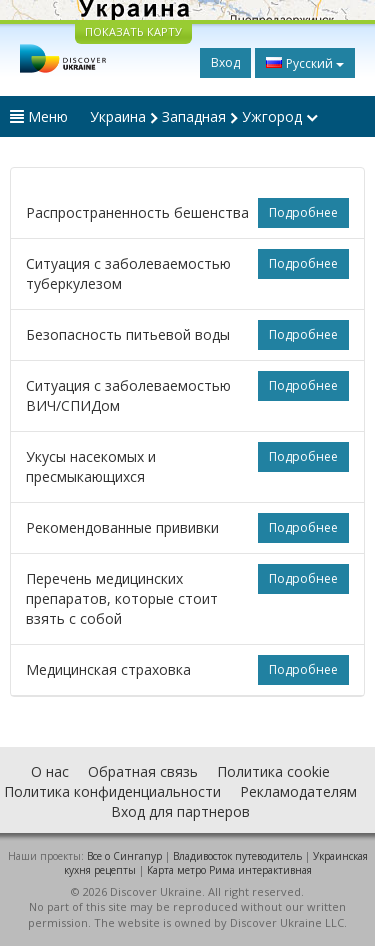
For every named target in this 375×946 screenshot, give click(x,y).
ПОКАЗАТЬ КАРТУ (133, 31)
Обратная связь (143, 771)
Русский (305, 63)
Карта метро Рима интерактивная (229, 870)
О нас (50, 771)
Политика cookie (273, 771)
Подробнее (303, 212)
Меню (39, 116)
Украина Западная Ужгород (204, 116)
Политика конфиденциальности (112, 791)
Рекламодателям (298, 791)
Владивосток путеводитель (237, 856)
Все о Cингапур (124, 856)
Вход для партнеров (180, 811)
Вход (225, 62)
